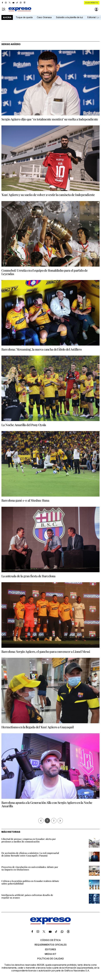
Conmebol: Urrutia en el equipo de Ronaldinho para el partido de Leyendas (44, 272)
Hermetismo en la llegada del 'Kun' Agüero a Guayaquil (37, 727)
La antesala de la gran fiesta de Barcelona (28, 576)
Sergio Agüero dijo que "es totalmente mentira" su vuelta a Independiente (50, 119)
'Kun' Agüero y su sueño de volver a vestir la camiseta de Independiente (48, 195)
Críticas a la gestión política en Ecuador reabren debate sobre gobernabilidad (30, 882)
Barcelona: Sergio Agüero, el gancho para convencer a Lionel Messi (46, 651)
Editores (50, 949)
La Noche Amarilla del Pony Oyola (24, 425)
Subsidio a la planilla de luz (69, 17)
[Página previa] (41, 821)
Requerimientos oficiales (51, 945)
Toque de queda (24, 17)
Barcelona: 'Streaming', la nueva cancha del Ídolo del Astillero (41, 349)
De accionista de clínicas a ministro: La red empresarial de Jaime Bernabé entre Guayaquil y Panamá (30, 854)
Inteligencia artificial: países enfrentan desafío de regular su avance (27, 896)
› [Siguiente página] (60, 821)
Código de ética (50, 940)
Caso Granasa (44, 17)
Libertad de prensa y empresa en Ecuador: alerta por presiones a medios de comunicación (29, 840)
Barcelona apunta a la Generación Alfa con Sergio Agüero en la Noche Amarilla (47, 804)
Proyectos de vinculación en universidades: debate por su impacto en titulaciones (30, 868)
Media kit (50, 954)
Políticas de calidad (51, 959)
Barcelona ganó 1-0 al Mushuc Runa (25, 500)
